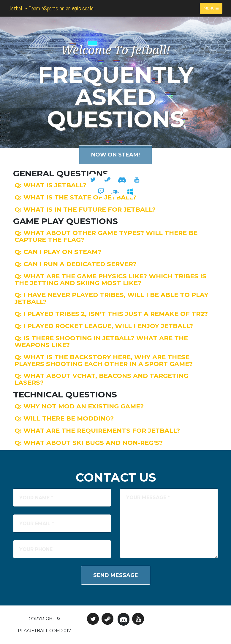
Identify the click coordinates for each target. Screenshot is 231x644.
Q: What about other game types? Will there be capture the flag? (106, 236)
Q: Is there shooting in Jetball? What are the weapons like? (101, 341)
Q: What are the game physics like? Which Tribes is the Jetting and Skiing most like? (110, 279)
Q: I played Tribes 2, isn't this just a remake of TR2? (111, 314)
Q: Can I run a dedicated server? (76, 264)
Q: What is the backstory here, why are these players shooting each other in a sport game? (104, 360)
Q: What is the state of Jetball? (75, 197)
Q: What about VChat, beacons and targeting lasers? (101, 379)
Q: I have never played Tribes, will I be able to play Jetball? (111, 298)
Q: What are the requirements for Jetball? (97, 430)
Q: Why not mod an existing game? (79, 406)
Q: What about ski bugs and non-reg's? (89, 443)
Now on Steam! (115, 155)
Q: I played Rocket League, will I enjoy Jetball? (104, 326)
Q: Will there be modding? (64, 418)
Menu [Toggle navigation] (211, 8)
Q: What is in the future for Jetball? (85, 209)
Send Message (116, 575)
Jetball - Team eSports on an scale (51, 8)
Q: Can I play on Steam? (58, 252)
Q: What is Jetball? (50, 185)
